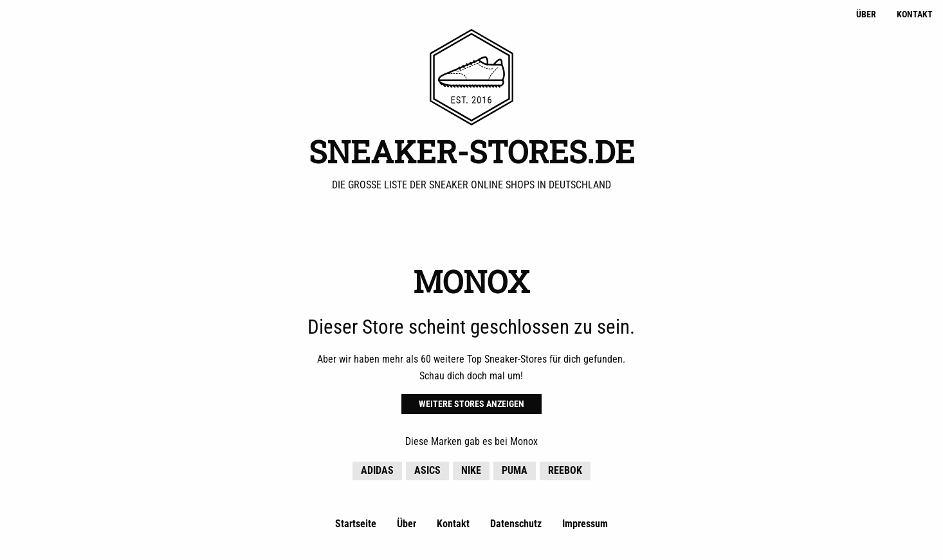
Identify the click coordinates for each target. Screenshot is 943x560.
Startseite (356, 524)
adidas (377, 470)
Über (866, 14)
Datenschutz (516, 524)
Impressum (585, 524)
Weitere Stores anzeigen (471, 404)
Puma (515, 470)
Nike (471, 470)
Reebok (565, 470)
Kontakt (915, 14)
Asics (427, 470)
